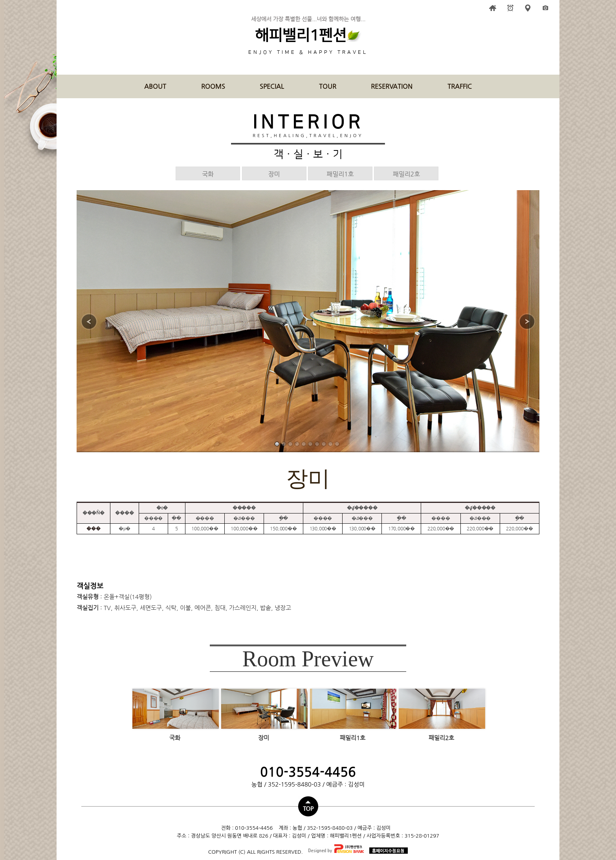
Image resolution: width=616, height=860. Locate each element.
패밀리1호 (340, 174)
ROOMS (213, 86)
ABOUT (155, 86)
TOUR (328, 86)
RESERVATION (392, 86)
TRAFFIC (460, 86)
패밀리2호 (406, 174)
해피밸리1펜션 (301, 36)
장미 (274, 174)
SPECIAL (272, 86)
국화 (208, 174)
